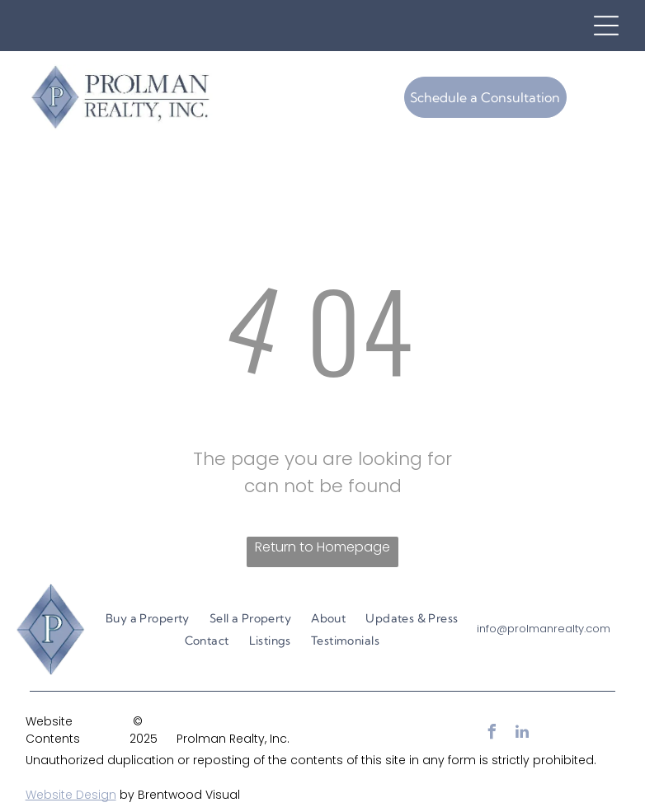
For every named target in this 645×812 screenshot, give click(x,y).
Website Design (71, 795)
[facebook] (492, 734)
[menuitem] (148, 619)
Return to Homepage (322, 547)
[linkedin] (522, 734)
